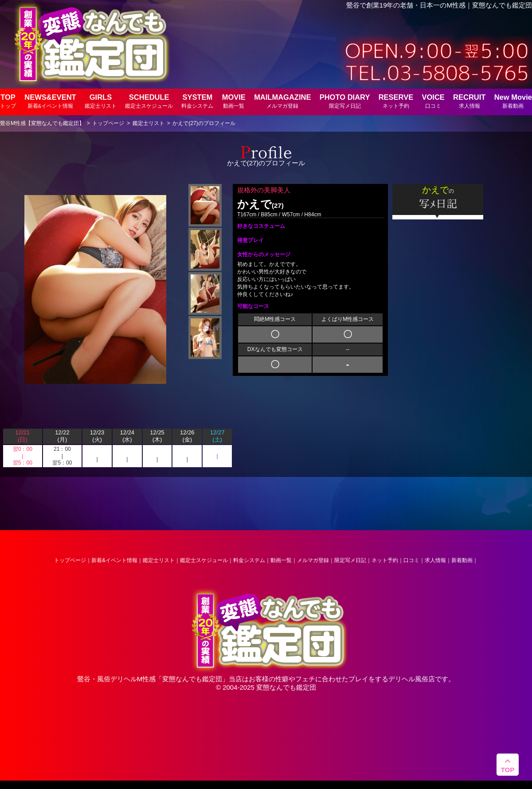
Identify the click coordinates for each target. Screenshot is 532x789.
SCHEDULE (149, 101)
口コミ (411, 560)
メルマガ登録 (313, 560)
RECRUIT (469, 101)
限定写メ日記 (350, 560)
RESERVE (396, 101)
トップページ (70, 560)
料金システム (249, 560)
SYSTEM (197, 101)
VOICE (433, 101)
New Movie (513, 101)
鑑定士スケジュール (204, 560)
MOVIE (234, 101)
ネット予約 (385, 560)
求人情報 (435, 560)
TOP (8, 101)
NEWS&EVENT (50, 101)
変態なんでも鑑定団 (192, 679)
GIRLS (101, 101)
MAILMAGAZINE (282, 101)
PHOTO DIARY (345, 101)
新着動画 (462, 560)
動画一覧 (281, 560)
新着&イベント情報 (114, 560)
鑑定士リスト (159, 560)
